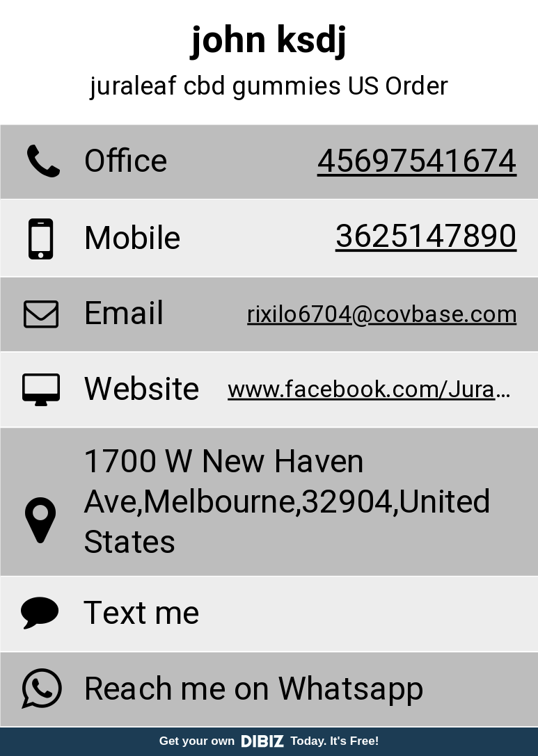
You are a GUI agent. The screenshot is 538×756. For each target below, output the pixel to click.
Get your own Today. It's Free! (269, 741)
